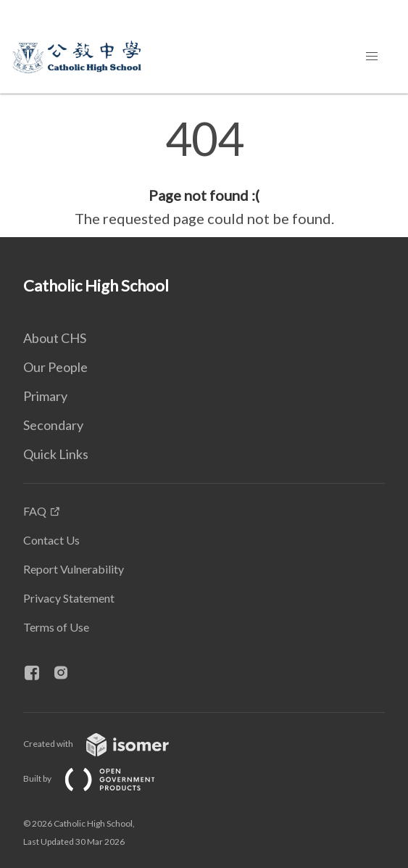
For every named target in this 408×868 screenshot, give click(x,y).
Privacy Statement (69, 598)
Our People (55, 367)
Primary (45, 396)
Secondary (53, 425)
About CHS (55, 338)
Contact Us (51, 540)
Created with (108, 744)
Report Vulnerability (74, 569)
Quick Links (56, 454)
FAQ (35, 511)
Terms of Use (56, 627)
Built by (101, 778)
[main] (204, 173)
